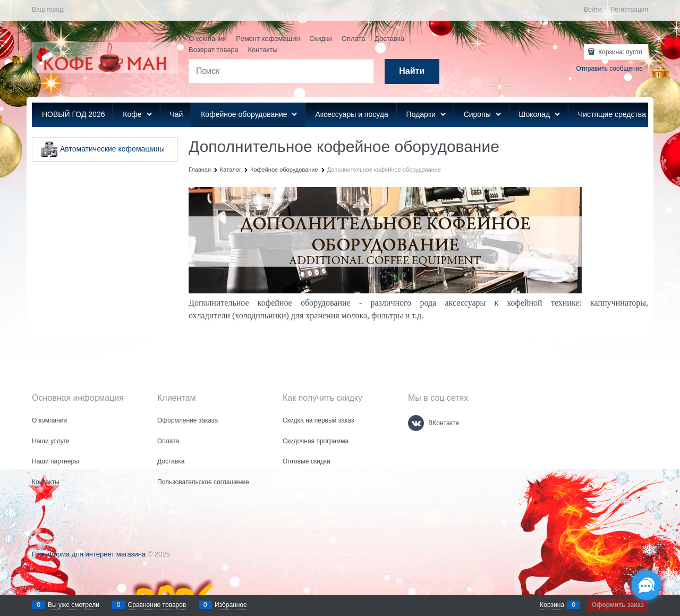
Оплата (354, 39)
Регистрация (630, 10)
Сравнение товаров (157, 605)
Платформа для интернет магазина (89, 554)
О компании (208, 39)
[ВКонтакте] (416, 423)
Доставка (389, 39)
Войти (593, 10)
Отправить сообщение (609, 69)
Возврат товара (214, 50)
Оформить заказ (618, 605)
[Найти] (412, 71)
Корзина (552, 605)
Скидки (321, 39)
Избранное (231, 605)
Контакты (262, 50)
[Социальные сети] (647, 585)
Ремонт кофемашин (268, 39)
